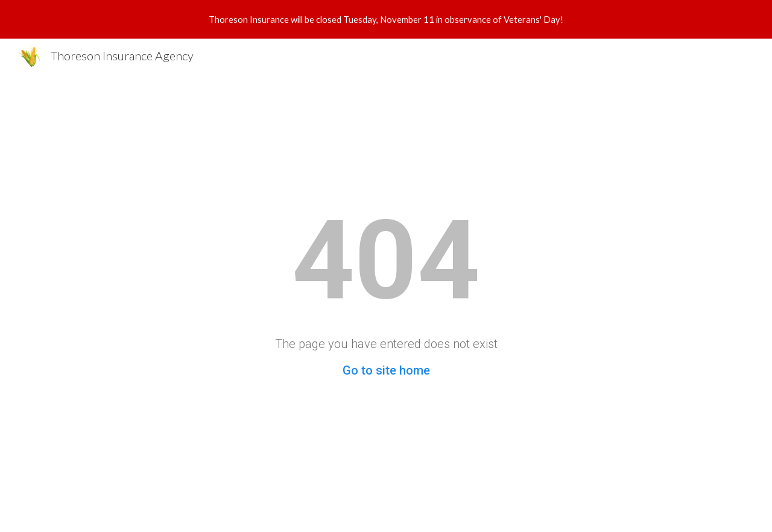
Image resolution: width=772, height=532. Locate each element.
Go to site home (386, 370)
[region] (386, 19)
